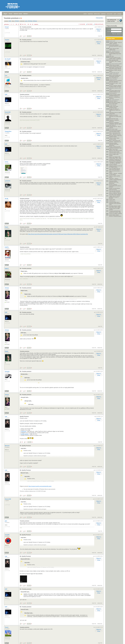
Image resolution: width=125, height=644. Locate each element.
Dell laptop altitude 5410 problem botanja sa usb (115, 91)
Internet (25, 14)
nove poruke (110, 14)
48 (21, 24)
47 (18, 24)
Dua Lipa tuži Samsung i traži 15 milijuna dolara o (115, 191)
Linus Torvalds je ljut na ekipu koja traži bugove (115, 169)
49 (23, 24)
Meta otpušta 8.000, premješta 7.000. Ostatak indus (115, 61)
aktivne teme (97, 14)
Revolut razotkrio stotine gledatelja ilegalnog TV (115, 95)
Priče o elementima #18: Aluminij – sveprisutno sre (115, 141)
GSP (6, 95)
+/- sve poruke (82, 24)
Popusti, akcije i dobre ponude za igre (114, 139)
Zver (6, 76)
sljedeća (36, 24)
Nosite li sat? (112, 41)
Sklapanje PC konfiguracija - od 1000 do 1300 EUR (115, 162)
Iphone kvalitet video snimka (114, 155)
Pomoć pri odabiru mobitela (115, 214)
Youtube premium (25, 95)
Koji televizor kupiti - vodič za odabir (115, 84)
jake (6, 521)
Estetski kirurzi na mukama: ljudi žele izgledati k (115, 81)
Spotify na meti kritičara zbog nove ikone (115, 189)
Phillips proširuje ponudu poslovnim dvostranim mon (115, 147)
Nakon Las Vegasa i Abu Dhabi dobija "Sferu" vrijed (115, 157)
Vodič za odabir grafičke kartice (115, 177)
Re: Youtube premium (26, 27)
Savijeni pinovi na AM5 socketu (114, 209)
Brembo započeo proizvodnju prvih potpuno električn (115, 186)
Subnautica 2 (112, 201)
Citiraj (99, 31)
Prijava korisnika (112, 26)
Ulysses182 (8, 499)
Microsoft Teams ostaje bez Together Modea (115, 136)
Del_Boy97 (8, 59)
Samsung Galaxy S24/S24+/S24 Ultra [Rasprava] (114, 182)
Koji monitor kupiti (113, 129)
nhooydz (7, 371)
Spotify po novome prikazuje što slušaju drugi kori (115, 116)
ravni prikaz (90, 24)
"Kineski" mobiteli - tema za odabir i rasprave (115, 43)
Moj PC (7, 72)
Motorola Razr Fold (114, 119)
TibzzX (7, 627)
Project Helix (112, 200)
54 (33, 24)
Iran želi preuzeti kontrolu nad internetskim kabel (115, 131)
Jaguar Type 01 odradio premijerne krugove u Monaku (115, 197)
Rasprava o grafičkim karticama (114, 121)
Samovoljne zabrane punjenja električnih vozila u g (116, 46)
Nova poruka (99, 18)
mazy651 (7, 535)
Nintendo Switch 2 (113, 101)
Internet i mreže (18, 14)
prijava (85, 14)
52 (28, 24)
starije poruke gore (99, 24)
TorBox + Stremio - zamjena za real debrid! (116, 174)
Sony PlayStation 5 (114, 78)
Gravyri (7, 27)
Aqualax (7, 40)
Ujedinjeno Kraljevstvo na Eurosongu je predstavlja (115, 160)
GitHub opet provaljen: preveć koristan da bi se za (115, 66)
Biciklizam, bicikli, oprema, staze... (115, 71)
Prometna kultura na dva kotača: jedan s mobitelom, (115, 58)
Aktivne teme (111, 39)
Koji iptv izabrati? (113, 164)
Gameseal (24, 431)
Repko (7, 227)
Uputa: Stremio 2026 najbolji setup (114, 49)
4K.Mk (7, 199)
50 (25, 24)
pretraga (119, 14)
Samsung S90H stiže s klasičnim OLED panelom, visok (115, 203)
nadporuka (100, 55)
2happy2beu (8, 131)
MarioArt (7, 446)
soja (6, 417)
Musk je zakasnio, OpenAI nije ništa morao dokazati (115, 194)
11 (32, 442)
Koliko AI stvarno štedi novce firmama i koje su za (115, 152)
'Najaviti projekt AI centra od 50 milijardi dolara (116, 166)
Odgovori (99, 29)
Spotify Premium (24, 417)
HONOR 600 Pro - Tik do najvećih (115, 127)
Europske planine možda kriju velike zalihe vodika (115, 207)
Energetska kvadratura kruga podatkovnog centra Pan (115, 54)
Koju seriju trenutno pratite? (116, 64)
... (15, 24)
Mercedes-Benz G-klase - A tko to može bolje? (115, 103)
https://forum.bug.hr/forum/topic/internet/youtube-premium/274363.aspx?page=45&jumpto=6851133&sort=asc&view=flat (58, 234)
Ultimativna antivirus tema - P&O (115, 89)
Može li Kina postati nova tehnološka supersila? (115, 76)
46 (16, 24)
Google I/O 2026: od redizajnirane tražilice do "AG (115, 110)
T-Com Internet (113, 105)
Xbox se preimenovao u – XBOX (115, 171)
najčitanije (103, 14)
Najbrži (7, 269)
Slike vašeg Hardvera (114, 100)
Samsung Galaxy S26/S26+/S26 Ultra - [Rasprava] (114, 144)
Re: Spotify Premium (25, 446)
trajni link (100, 36)
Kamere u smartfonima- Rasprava (115, 98)
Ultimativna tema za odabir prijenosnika (115, 113)
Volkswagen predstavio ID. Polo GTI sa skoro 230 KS (115, 68)
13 (22, 442)
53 (31, 24)
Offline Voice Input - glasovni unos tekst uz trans (116, 150)
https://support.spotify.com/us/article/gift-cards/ (40, 486)
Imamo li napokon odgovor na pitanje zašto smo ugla (115, 86)
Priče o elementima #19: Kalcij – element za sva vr (115, 134)
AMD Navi (112, 56)
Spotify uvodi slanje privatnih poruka (114, 107)
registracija (90, 14)
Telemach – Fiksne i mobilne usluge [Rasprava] (115, 179)
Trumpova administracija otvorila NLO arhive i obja (115, 212)
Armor (7, 162)
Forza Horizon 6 (113, 93)
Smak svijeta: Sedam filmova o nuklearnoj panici (115, 216)
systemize (8, 181)
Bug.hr (6, 14)
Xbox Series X (112, 125)
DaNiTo (7, 247)
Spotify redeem (25, 434)
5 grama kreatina (113, 79)
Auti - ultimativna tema (114, 51)
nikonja (7, 288)
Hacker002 (8, 112)
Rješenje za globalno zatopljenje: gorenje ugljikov (116, 123)
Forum (11, 14)
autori (115, 14)
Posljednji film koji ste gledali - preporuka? (114, 73)
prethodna (6, 24)
